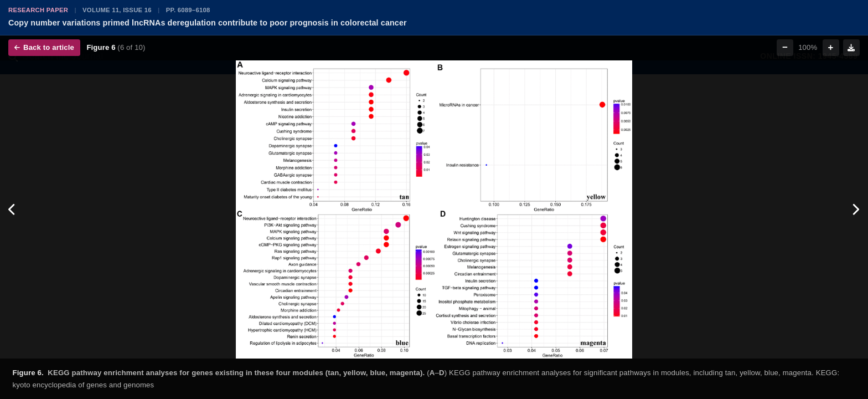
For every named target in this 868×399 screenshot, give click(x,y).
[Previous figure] (12, 209)
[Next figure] (856, 209)
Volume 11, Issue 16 (117, 10)
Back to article (44, 47)
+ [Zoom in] (831, 47)
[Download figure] (851, 48)
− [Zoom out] (785, 47)
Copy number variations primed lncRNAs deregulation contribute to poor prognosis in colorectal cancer (208, 23)
